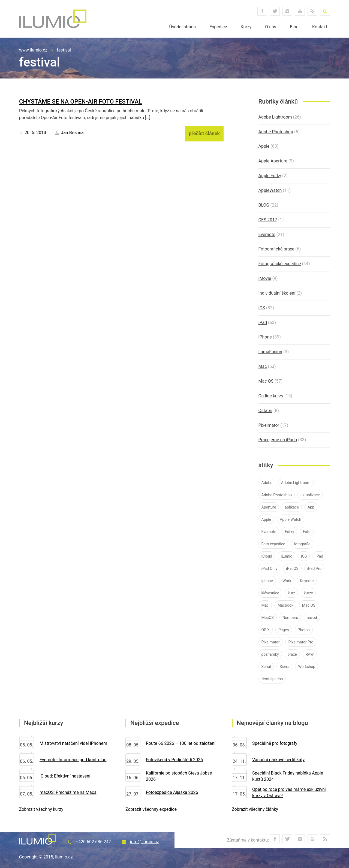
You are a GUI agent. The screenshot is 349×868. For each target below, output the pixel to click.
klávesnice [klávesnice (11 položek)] (270, 593)
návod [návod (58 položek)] (312, 618)
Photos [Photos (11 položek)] (304, 630)
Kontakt (320, 27)
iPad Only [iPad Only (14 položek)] (270, 568)
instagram (287, 11)
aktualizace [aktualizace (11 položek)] (310, 495)
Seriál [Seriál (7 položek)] (266, 667)
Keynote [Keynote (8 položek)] (307, 581)
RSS (312, 11)
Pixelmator (269, 425)
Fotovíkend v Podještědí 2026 (174, 760)
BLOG (264, 205)
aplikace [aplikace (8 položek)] (292, 507)
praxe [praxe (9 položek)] (292, 654)
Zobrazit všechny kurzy (41, 809)
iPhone (265, 337)
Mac (263, 366)
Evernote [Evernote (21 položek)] (269, 532)
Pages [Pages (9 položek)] (284, 630)
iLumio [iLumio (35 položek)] (287, 556)
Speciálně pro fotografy (275, 743)
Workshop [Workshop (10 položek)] (307, 667)
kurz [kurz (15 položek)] (292, 593)
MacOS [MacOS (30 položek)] (268, 618)
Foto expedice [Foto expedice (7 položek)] (273, 544)
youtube (300, 11)
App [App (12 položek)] (311, 507)
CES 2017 (268, 220)
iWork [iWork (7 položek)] (286, 581)
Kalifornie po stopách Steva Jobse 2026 (179, 776)
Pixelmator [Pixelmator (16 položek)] (271, 642)
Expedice (218, 27)
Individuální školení (277, 293)
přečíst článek (204, 133)
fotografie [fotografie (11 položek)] (302, 544)
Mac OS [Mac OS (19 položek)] (309, 605)
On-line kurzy (271, 396)
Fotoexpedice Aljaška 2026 (172, 792)
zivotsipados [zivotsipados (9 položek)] (272, 679)
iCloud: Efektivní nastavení (65, 776)
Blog (294, 27)
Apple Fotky (270, 176)
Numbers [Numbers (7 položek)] (290, 618)
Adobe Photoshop (276, 132)
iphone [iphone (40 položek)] (267, 581)
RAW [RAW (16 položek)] (310, 654)
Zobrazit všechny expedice (151, 809)
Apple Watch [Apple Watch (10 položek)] (291, 519)
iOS (262, 308)
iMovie (265, 278)
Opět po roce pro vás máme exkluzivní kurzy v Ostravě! (289, 793)
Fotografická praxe (276, 249)
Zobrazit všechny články (255, 809)
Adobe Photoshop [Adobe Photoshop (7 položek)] (277, 495)
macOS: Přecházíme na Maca (68, 792)
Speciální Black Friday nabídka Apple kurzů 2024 (288, 776)
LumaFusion (270, 352)
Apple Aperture (273, 161)
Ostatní (265, 411)
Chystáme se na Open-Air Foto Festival (80, 102)
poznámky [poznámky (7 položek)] (270, 654)
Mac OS (266, 381)
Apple (264, 146)
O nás (271, 27)
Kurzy (246, 27)
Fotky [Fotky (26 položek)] (290, 532)
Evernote (267, 235)
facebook (262, 11)
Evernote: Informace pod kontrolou (73, 760)
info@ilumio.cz (145, 842)
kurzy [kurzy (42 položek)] (308, 593)
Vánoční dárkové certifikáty (278, 760)
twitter (275, 11)
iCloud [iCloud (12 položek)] (267, 556)
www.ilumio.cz (33, 50)
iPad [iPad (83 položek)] (319, 556)
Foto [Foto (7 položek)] (307, 532)
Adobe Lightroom (275, 117)
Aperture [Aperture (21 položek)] (269, 507)
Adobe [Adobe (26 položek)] (267, 483)
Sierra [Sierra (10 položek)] (284, 667)
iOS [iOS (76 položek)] (304, 556)
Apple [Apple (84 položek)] (266, 519)
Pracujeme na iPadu (278, 440)
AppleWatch (270, 190)
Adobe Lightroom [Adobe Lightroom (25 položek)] (296, 483)
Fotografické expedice (280, 264)
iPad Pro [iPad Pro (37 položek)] (315, 568)
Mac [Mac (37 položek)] (265, 605)
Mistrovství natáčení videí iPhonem (73, 743)
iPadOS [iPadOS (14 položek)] (292, 568)
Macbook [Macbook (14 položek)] (285, 605)
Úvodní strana (183, 27)
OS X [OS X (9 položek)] (266, 630)
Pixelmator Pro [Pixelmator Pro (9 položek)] (301, 642)
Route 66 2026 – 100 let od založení (181, 743)
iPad (263, 323)
